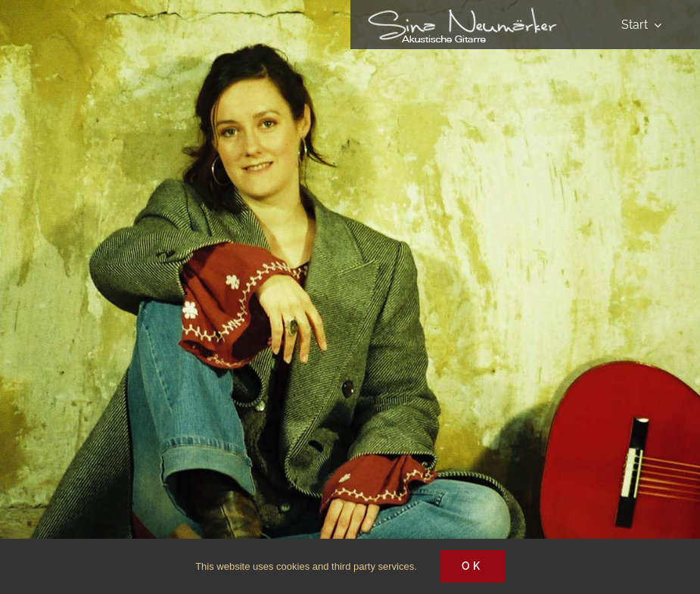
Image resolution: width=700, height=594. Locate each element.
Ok (472, 566)
